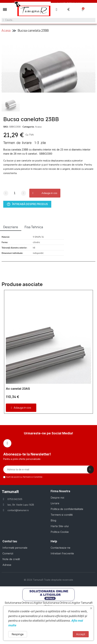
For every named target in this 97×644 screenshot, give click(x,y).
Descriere (11, 227)
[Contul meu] (56, 10)
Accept (81, 634)
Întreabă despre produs (27, 204)
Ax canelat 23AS (18, 389)
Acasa (6, 31)
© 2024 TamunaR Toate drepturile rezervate (48, 580)
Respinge (18, 634)
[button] (45, 193)
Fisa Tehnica (34, 227)
